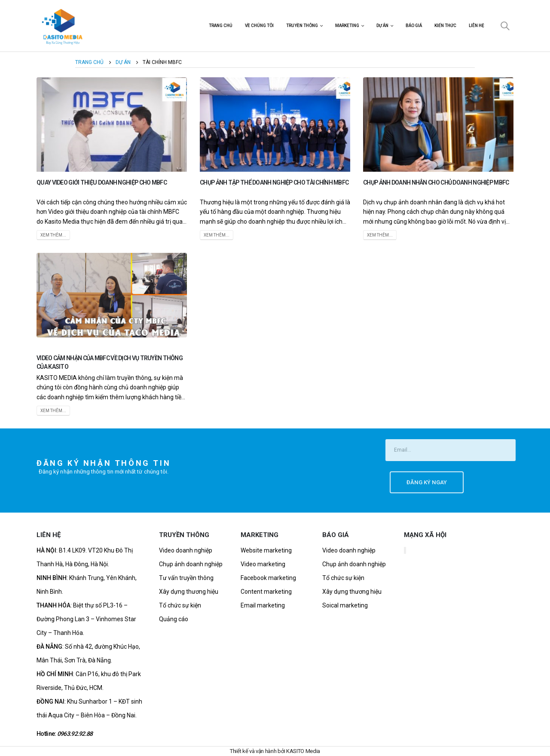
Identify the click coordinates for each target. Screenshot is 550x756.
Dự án (382, 26)
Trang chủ (221, 26)
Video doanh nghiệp (186, 550)
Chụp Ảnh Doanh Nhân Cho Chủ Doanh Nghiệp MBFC (436, 182)
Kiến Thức (445, 26)
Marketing (347, 26)
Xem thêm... (53, 235)
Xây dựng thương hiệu (189, 592)
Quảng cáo (174, 619)
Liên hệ (477, 26)
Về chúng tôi (259, 26)
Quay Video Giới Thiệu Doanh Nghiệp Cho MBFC (102, 182)
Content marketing (266, 592)
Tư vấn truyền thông (186, 578)
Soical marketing (345, 605)
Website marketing (266, 550)
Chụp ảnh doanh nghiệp (191, 564)
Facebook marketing (268, 578)
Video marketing (263, 564)
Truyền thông (302, 26)
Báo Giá (414, 26)
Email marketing (263, 605)
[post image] (112, 124)
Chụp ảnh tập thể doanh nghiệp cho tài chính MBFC (274, 182)
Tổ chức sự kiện (180, 605)
